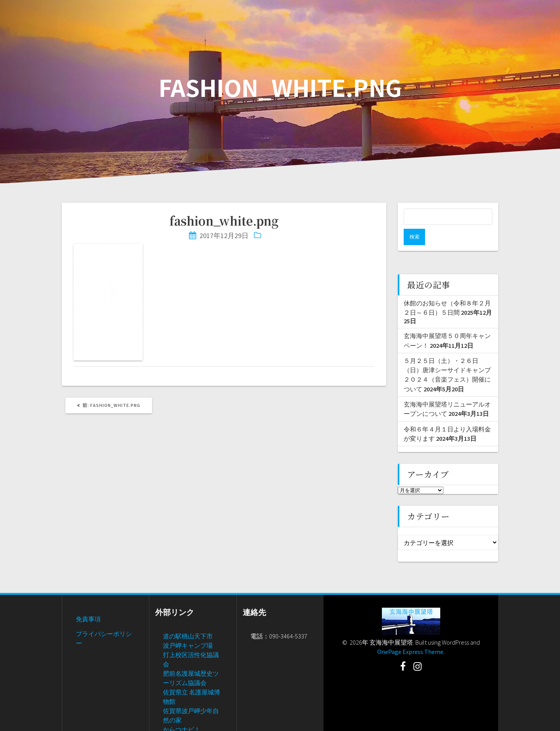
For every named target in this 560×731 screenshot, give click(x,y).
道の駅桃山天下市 (188, 620)
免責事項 (88, 603)
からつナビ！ (182, 713)
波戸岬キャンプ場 (188, 629)
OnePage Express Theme (410, 635)
